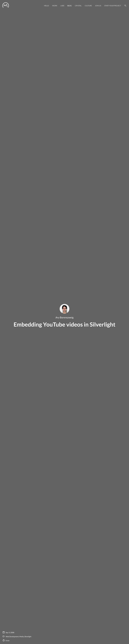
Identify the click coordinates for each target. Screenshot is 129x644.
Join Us (98, 6)
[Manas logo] (6, 6)
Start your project (113, 6)
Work (55, 6)
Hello (47, 6)
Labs (62, 6)
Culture (88, 6)
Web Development (12, 636)
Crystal (78, 6)
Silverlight (28, 636)
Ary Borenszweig (64, 317)
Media (22, 636)
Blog (70, 6)
